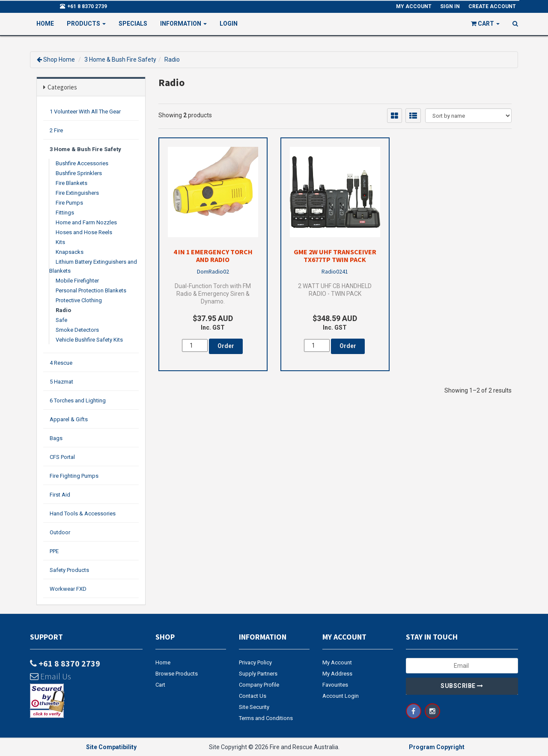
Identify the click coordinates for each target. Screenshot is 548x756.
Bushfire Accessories (82, 163)
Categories (62, 87)
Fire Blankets (71, 183)
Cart (160, 685)
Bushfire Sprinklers (79, 173)
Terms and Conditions (266, 718)
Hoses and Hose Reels (84, 232)
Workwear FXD (68, 589)
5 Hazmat (61, 382)
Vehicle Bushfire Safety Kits (89, 340)
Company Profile (259, 685)
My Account (337, 662)
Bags (56, 438)
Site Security (254, 707)
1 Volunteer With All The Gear (85, 112)
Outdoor (60, 532)
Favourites (335, 685)
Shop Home (59, 60)
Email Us (51, 676)
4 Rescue (61, 363)
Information (183, 24)
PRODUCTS (86, 24)
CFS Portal (62, 457)
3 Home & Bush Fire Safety (120, 60)
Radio (172, 60)
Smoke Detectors (77, 330)
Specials (133, 24)
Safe (61, 320)
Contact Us (253, 696)
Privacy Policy (255, 662)
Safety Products (69, 570)
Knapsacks (70, 252)
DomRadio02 (213, 271)
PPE (54, 551)
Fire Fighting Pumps (74, 476)
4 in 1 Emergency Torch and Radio (213, 256)
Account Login (341, 696)
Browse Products (177, 674)
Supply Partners (258, 674)
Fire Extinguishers (77, 193)
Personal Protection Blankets (91, 290)
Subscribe (462, 686)
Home (45, 24)
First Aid (60, 495)
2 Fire (56, 130)
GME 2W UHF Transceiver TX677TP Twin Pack (335, 256)
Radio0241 (335, 271)
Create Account (492, 6)
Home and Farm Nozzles (86, 222)
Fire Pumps (69, 203)
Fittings (65, 213)
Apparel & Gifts (69, 419)
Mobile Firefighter (77, 281)
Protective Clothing (79, 300)
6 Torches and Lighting (78, 400)
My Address (337, 674)
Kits (60, 242)
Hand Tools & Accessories (83, 513)
